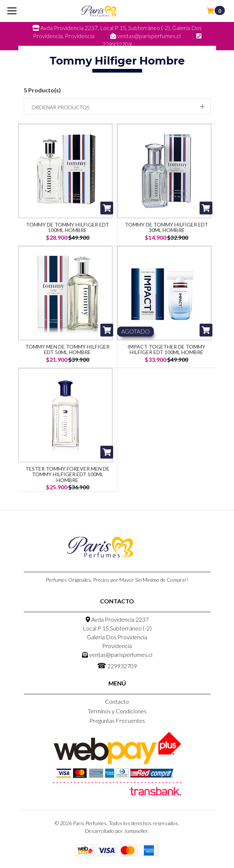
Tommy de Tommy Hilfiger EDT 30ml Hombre (166, 227)
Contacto (117, 701)
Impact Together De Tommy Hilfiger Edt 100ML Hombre (166, 349)
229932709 (117, 665)
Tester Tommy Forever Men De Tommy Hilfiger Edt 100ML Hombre (67, 474)
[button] (117, 106)
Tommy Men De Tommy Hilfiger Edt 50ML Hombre (67, 349)
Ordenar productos (60, 107)
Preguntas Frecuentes (117, 720)
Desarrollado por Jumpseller (116, 831)
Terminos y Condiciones (117, 711)
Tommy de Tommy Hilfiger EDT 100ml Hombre (68, 227)
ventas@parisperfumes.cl (117, 654)
